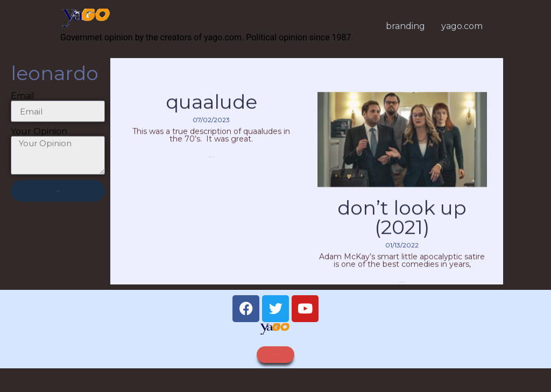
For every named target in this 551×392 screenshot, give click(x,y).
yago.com (462, 26)
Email (23, 102)
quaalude (211, 113)
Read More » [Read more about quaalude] (211, 168)
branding (405, 26)
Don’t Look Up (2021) (402, 229)
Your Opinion (39, 137)
